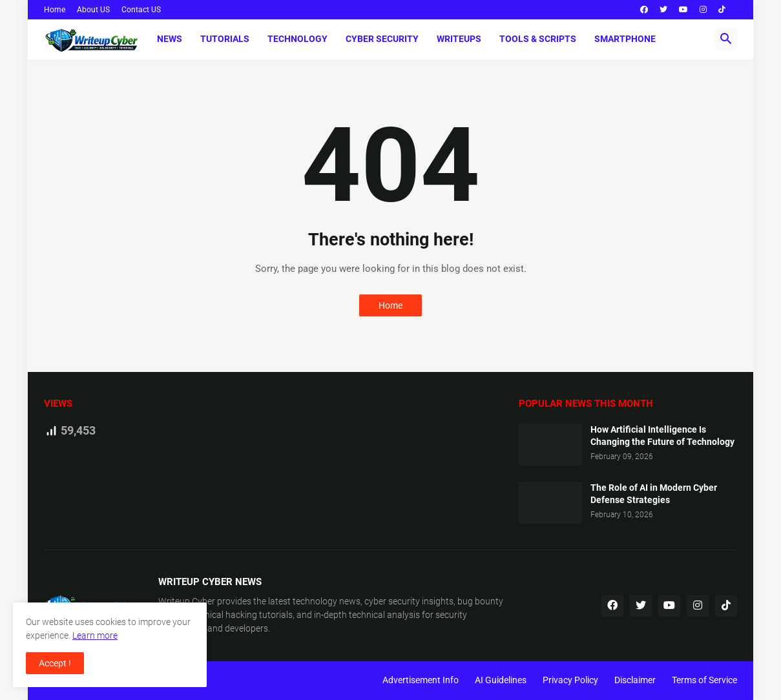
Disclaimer (635, 680)
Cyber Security (382, 39)
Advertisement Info (421, 680)
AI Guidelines (501, 680)
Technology (297, 39)
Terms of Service (704, 680)
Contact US (141, 10)
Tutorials (225, 39)
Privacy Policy (570, 680)
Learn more (95, 635)
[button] (726, 39)
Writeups (459, 39)
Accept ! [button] (55, 663)
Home (55, 10)
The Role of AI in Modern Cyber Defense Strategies (654, 494)
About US (93, 10)
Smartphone (625, 39)
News (170, 39)
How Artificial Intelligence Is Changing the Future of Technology (662, 436)
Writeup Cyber (187, 601)
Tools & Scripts (538, 39)
